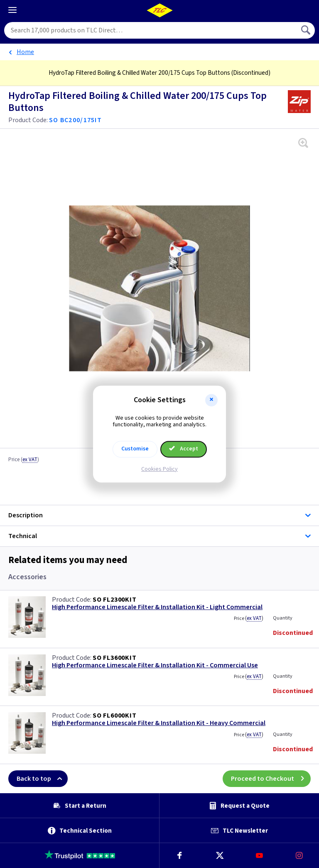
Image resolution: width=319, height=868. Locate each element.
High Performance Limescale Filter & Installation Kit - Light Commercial (157, 607)
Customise (135, 449)
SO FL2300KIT (115, 600)
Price (24, 460)
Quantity (283, 618)
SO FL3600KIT (115, 658)
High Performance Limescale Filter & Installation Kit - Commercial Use (155, 665)
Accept (184, 449)
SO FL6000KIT (115, 716)
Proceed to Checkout (271, 779)
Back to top (42, 779)
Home (25, 52)
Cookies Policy (159, 469)
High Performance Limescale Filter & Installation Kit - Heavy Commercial (159, 723)
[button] (211, 400)
